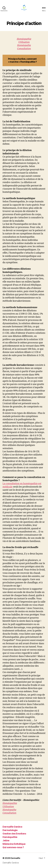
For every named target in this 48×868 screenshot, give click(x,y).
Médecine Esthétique (14, 844)
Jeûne (6, 840)
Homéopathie (24, 39)
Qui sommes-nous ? (13, 847)
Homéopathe (24, 45)
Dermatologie (10, 830)
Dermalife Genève (12, 827)
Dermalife (15, 858)
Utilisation (24, 42)
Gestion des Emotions (14, 834)
